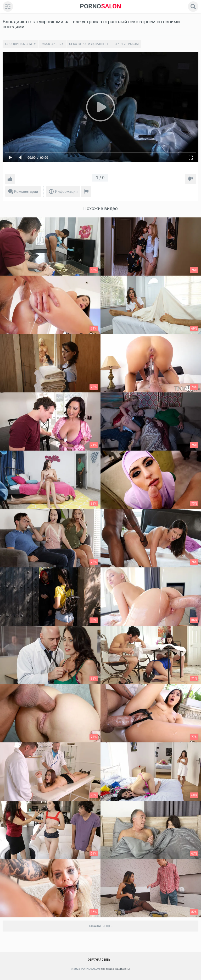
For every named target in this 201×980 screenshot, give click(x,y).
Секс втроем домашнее (89, 44)
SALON (100, 6)
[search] (193, 7)
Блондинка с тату (21, 44)
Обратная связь (99, 960)
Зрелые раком (127, 44)
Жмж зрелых (52, 44)
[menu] (8, 7)
